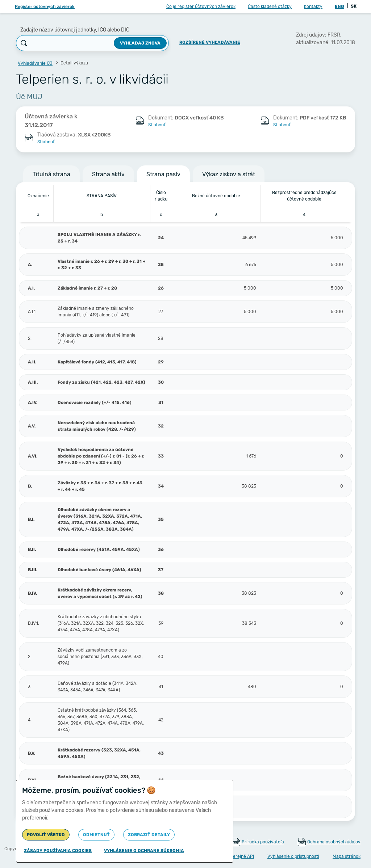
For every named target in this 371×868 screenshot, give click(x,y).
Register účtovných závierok (45, 7)
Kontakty (313, 7)
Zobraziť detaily (149, 835)
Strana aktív (108, 174)
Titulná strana (51, 174)
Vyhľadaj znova (140, 43)
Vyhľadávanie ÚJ (35, 63)
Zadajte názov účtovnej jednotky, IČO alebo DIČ (75, 30)
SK (354, 6)
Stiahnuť (157, 125)
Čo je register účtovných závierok (201, 7)
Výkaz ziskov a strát (229, 174)
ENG (339, 7)
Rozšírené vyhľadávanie (210, 42)
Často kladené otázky (270, 7)
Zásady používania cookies (58, 851)
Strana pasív (163, 174)
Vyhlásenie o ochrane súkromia (144, 851)
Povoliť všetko (46, 835)
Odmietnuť (96, 835)
